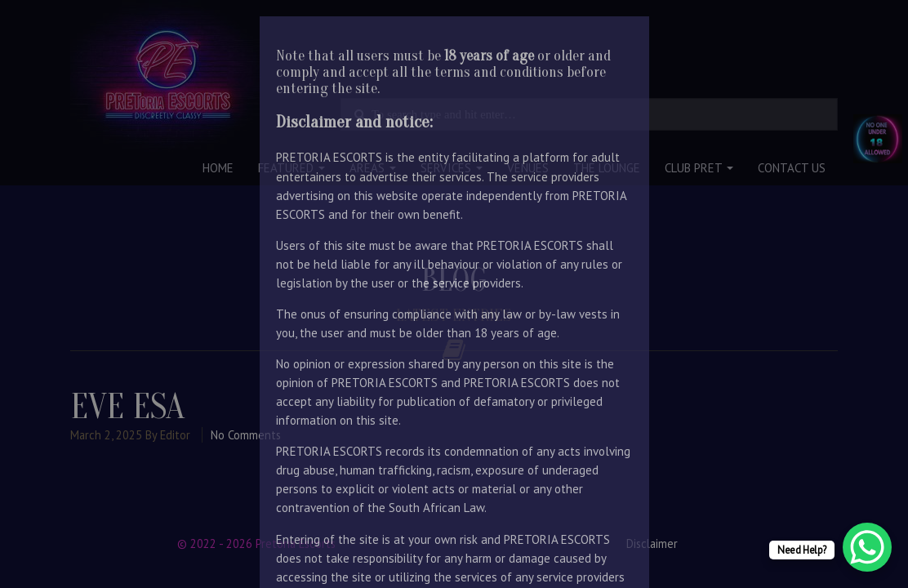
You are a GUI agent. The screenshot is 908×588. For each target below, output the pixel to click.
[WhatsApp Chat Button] (867, 547)
